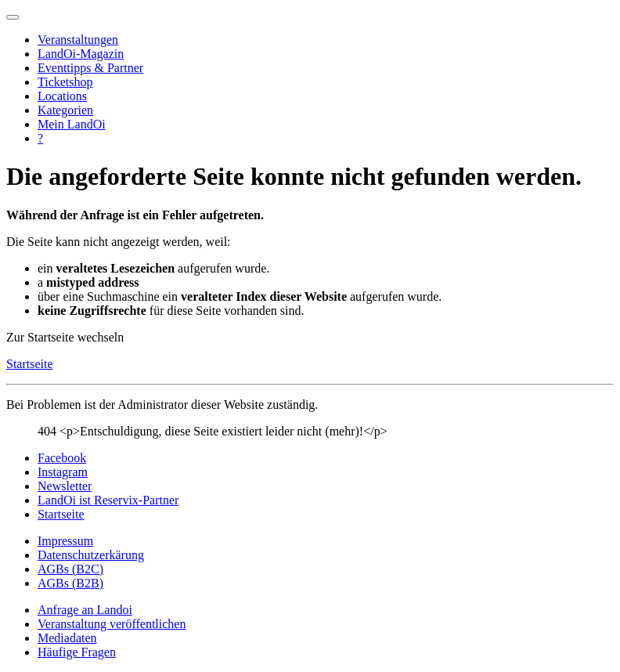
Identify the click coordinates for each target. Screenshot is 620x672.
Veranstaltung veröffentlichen (112, 624)
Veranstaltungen (78, 40)
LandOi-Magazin (81, 54)
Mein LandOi (72, 124)
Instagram (63, 472)
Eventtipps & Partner (90, 68)
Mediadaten (67, 638)
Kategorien (65, 110)
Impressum (65, 541)
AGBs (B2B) (70, 583)
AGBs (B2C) (70, 569)
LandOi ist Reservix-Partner (108, 500)
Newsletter (65, 486)
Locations (62, 96)
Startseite (30, 364)
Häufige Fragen (77, 652)
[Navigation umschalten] (13, 17)
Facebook (62, 458)
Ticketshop (65, 82)
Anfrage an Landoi (85, 610)
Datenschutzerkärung (91, 555)
